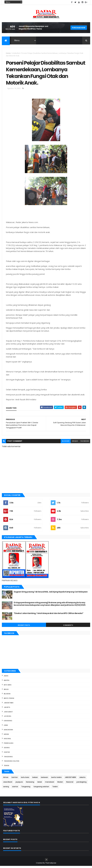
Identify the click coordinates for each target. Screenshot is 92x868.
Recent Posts (24, 627)
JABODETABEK (9, 705)
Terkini (6, 768)
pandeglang (9, 745)
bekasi (6, 691)
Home (8, 53)
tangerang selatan (11, 763)
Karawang (8, 723)
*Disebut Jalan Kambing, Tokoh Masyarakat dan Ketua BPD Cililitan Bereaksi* (49, 615)
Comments (68, 627)
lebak (6, 727)
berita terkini (9, 700)
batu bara (8, 687)
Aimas (6, 678)
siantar (7, 754)
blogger (66, 443)
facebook (85, 443)
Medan (6, 736)
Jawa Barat (8, 714)
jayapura (7, 718)
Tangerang (8, 759)
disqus (75, 443)
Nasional (7, 741)
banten (7, 682)
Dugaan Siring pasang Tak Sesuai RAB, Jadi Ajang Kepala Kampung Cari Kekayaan (51, 594)
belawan (7, 696)
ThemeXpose (51, 865)
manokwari (8, 732)
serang (7, 750)
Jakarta (7, 709)
